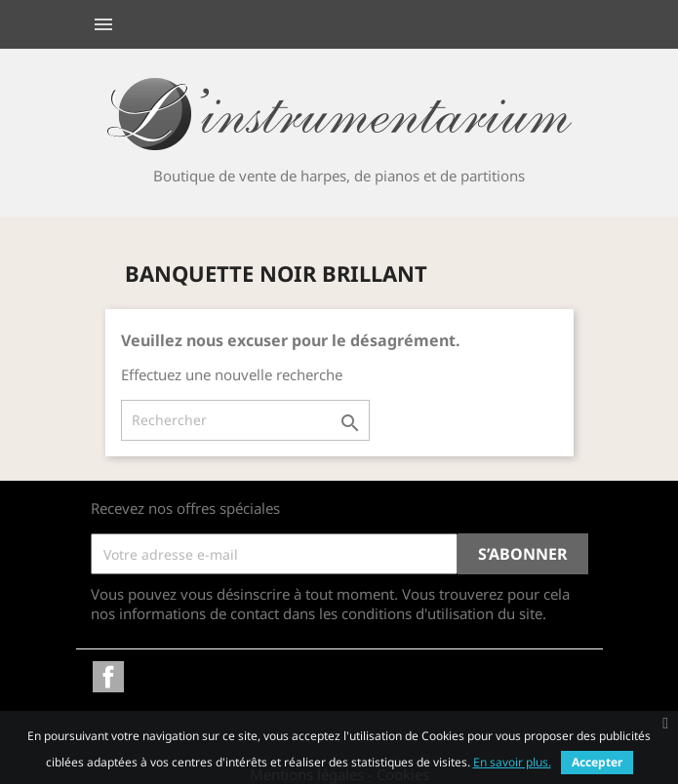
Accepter (597, 762)
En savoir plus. (512, 762)
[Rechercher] (245, 420)
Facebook (108, 677)
